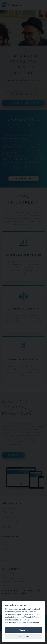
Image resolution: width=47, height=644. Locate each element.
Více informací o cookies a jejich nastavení (22, 623)
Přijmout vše (23, 630)
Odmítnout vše (23, 636)
